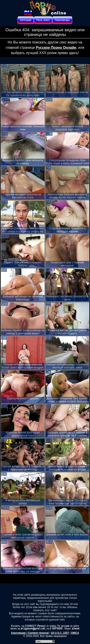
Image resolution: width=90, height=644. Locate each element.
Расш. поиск (43, 20)
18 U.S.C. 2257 (60, 633)
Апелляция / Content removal (30, 633)
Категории (26, 20)
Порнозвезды (62, 20)
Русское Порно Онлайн (56, 48)
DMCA (75, 633)
